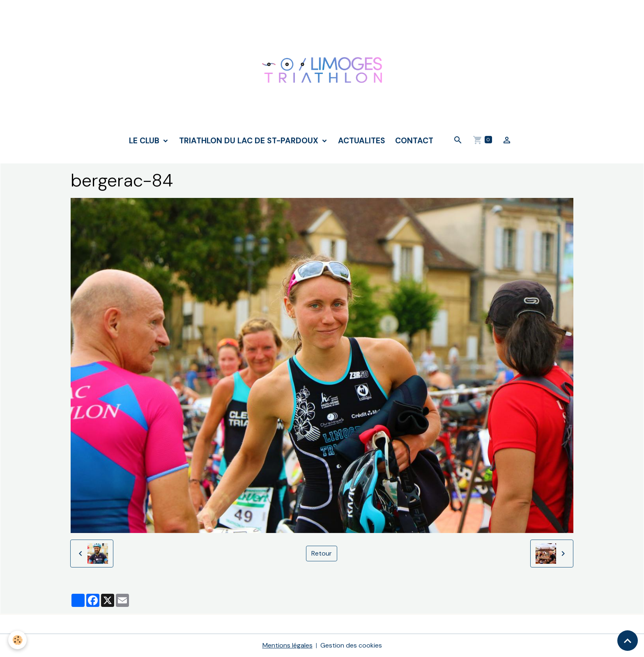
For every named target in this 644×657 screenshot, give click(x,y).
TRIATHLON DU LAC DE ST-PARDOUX (250, 141)
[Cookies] (17, 640)
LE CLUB (145, 141)
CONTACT (414, 141)
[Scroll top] (628, 641)
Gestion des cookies (351, 645)
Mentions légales (287, 645)
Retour (322, 553)
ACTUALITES (362, 141)
